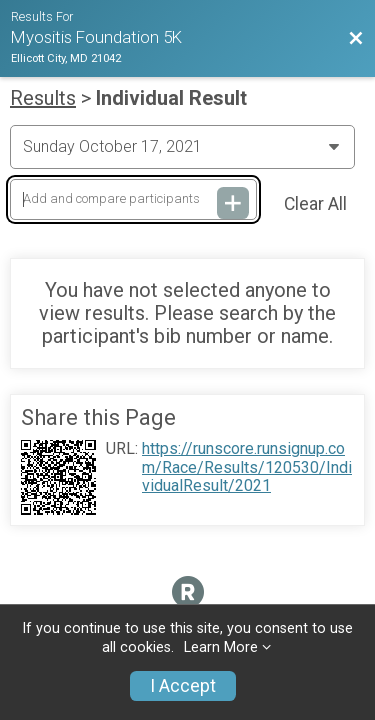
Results (43, 98)
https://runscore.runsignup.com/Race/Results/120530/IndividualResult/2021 (247, 467)
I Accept (183, 686)
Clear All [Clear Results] (315, 204)
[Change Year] (182, 147)
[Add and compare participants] (133, 199)
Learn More (221, 647)
